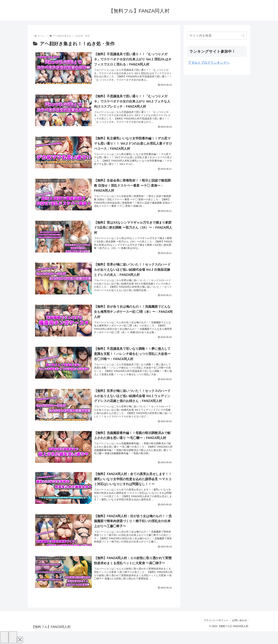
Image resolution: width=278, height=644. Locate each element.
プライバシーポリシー (216, 620)
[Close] (20, 640)
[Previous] (4, 637)
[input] (217, 36)
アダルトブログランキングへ (209, 63)
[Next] (13, 637)
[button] (243, 36)
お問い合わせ (240, 620)
